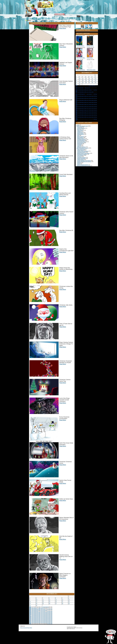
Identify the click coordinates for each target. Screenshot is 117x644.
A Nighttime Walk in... (80, 46)
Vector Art (79, 146)
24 (37, 604)
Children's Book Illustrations (83, 151)
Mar (36, 608)
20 (56, 602)
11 (43, 600)
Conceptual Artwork (81, 152)
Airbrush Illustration (81, 128)
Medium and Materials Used (82, 126)
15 (69, 600)
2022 (30, 610)
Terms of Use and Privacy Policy (26, 628)
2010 (30, 623)
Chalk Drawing (80, 130)
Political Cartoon (80, 160)
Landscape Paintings (81, 157)
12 (50, 600)
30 (30, 605)
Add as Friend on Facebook (91, 26)
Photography (80, 144)
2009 (30, 624)
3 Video (78, 125)
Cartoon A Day (49, 5)
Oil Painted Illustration (82, 140)
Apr (38, 609)
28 (62, 604)
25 (43, 604)
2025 (30, 607)
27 (56, 604)
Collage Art (79, 131)
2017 (30, 615)
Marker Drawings (81, 137)
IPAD (78, 136)
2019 (30, 613)
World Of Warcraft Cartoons (83, 165)
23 (30, 604)
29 (69, 604)
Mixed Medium (80, 138)
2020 (30, 612)
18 (43, 602)
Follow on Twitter (86, 26)
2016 (30, 616)
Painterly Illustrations (81, 158)
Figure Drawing (80, 155)
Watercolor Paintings (81, 147)
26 (50, 604)
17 (37, 602)
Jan (32, 608)
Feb (34, 608)
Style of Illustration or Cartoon (82, 148)
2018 (30, 614)
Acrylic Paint (80, 127)
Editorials (36, 16)
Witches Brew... (90, 58)
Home (26, 16)
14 (62, 600)
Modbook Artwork (81, 139)
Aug (44, 607)
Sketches (79, 163)
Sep (46, 607)
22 (69, 602)
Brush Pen (79, 129)
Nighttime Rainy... (90, 46)
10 (37, 600)
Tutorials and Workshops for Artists (83, 166)
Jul (43, 607)
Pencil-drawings (80, 143)
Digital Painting (80, 133)
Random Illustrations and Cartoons (84, 162)
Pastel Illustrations (81, 141)
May (39, 608)
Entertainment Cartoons (82, 154)
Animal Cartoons (81, 150)
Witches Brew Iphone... (81, 70)
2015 (30, 617)
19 (50, 602)
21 (62, 602)
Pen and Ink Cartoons (82, 142)
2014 (30, 618)
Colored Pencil (80, 132)
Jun (41, 608)
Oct (48, 607)
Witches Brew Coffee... (81, 58)
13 (56, 600)
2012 (30, 620)
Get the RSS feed (82, 26)
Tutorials (42, 16)
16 (30, 602)
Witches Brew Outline (91, 70)
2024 (30, 608)
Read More (63, 28)
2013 (36, 20)
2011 (30, 622)
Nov (50, 609)
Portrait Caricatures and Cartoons (84, 161)
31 (37, 605)
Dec (52, 609)
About (31, 16)
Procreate (79, 145)
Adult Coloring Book (81, 149)
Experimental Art (81, 134)
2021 (30, 611)
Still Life (79, 164)
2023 (30, 609)
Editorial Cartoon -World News (83, 153)
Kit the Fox (79, 156)
